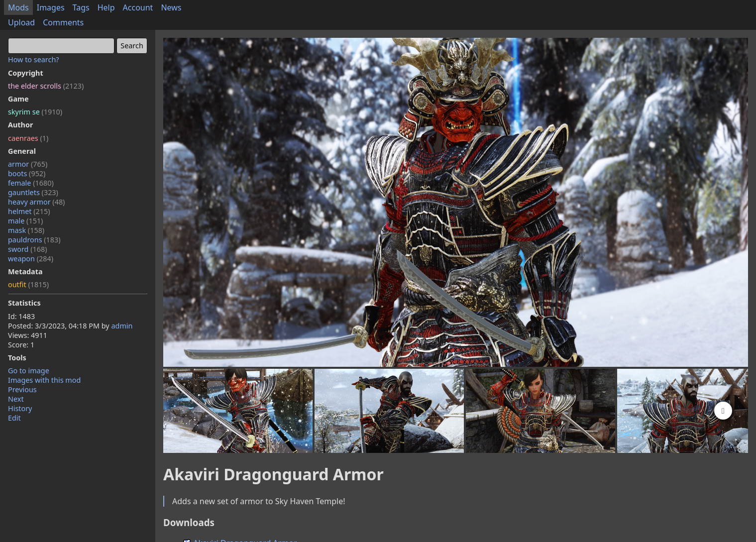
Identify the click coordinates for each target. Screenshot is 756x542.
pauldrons (34, 240)
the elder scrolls (46, 86)
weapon (31, 259)
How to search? (34, 59)
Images (51, 7)
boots (27, 173)
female (31, 183)
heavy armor (36, 202)
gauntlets (33, 192)
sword (28, 249)
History (20, 408)
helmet (29, 211)
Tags (81, 7)
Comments (63, 22)
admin (122, 326)
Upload (21, 22)
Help (106, 7)
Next (16, 399)
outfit (28, 284)
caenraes (28, 138)
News (171, 7)
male (25, 221)
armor (28, 164)
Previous (22, 389)
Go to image (29, 371)
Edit (14, 418)
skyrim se (35, 112)
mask (26, 230)
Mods (18, 7)
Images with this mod (44, 380)
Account (138, 7)
